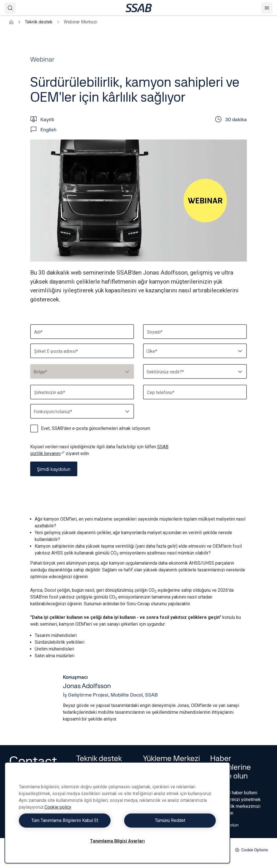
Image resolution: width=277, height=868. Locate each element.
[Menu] (267, 8)
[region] (117, 813)
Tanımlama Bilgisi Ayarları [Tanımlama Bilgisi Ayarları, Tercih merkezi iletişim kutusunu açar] (117, 841)
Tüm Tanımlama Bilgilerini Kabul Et (67, 820)
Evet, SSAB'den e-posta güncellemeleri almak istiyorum (95, 428)
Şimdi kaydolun (54, 469)
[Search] (10, 8)
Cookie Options (251, 850)
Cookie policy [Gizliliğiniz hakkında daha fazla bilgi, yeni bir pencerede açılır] (58, 807)
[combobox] (195, 351)
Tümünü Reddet (168, 820)
